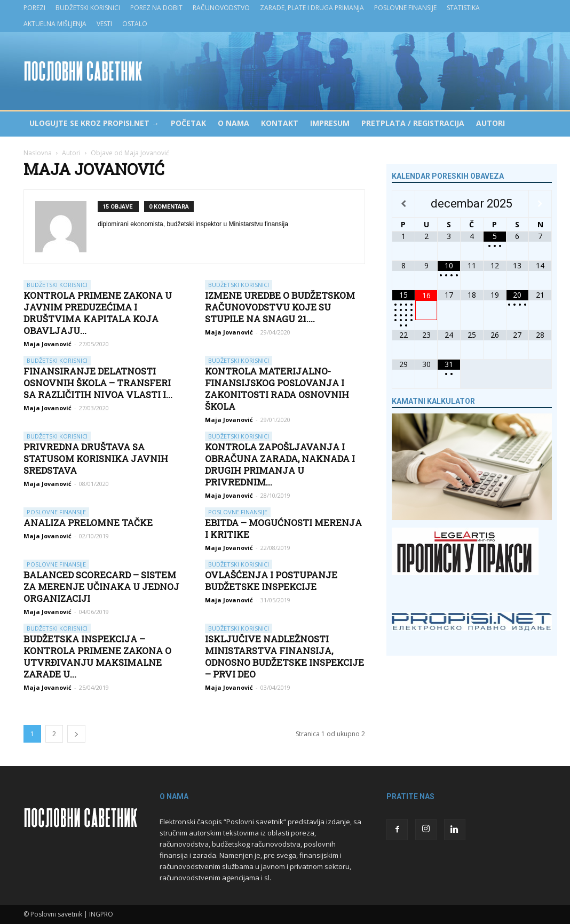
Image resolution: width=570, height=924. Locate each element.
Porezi (34, 8)
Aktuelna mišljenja (55, 24)
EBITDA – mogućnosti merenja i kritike (283, 528)
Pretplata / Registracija (413, 123)
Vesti (104, 24)
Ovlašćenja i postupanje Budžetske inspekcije (271, 581)
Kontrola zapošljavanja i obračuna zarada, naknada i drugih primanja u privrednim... (280, 464)
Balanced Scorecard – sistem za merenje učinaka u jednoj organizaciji (101, 587)
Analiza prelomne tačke (88, 523)
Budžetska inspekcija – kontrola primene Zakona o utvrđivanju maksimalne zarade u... (97, 656)
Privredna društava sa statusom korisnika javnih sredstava (96, 459)
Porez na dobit (156, 8)
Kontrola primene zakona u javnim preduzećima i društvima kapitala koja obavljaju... (98, 313)
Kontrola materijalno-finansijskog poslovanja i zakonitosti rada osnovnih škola (277, 389)
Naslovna (38, 153)
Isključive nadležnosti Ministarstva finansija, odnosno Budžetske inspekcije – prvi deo (284, 656)
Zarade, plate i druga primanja (312, 8)
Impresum (330, 123)
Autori (490, 123)
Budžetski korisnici (88, 8)
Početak (188, 123)
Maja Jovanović (47, 344)
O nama (233, 123)
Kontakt (280, 123)
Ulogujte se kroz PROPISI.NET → (94, 123)
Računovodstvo (221, 8)
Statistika (463, 8)
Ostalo (135, 24)
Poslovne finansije (405, 8)
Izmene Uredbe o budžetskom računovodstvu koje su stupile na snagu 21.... (280, 307)
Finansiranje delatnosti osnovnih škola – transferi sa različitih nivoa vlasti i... (98, 383)
